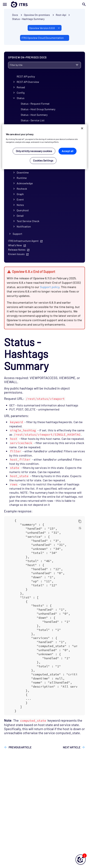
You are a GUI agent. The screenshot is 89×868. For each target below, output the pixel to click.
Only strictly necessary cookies (34, 151)
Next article (72, 747)
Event (20, 199)
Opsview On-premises (37, 15)
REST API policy (26, 76)
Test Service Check (28, 221)
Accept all (68, 151)
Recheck (22, 189)
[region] (44, 147)
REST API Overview (28, 82)
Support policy (50, 287)
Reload (21, 87)
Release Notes (17, 250)
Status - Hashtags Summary (28, 19)
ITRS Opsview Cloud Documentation (43, 38)
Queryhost (23, 210)
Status (21, 98)
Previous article (20, 747)
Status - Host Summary (34, 115)
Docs (15, 15)
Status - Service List (33, 120)
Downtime (23, 172)
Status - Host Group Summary (38, 109)
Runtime (22, 178)
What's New (15, 245)
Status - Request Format (35, 104)
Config (21, 93)
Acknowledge (25, 183)
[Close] (82, 128)
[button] (81, 860)
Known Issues (16, 254)
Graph (20, 194)
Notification (24, 226)
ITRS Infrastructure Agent (23, 241)
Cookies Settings (43, 161)
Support (17, 234)
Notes (20, 205)
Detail (20, 216)
